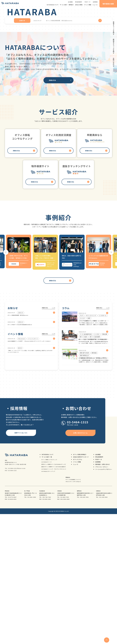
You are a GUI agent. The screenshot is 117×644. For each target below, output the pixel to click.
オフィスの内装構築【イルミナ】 (73, 609)
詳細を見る (52, 150)
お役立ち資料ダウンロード (81, 587)
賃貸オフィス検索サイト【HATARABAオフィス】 (54, 594)
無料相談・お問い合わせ (102, 594)
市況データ (88, 2)
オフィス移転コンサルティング (49, 590)
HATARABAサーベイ (47, 592)
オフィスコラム (78, 589)
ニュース (95, 5)
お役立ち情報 (79, 5)
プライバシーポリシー (102, 597)
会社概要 (70, 2)
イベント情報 (88, 5)
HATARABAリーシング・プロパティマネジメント (54, 599)
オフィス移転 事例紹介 (80, 584)
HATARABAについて (53, 5)
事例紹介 (71, 5)
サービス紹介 (64, 5)
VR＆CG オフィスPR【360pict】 (73, 611)
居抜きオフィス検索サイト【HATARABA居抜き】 (54, 597)
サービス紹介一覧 (47, 587)
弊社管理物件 (79, 2)
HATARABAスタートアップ (48, 601)
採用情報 (95, 2)
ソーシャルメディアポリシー (104, 599)
